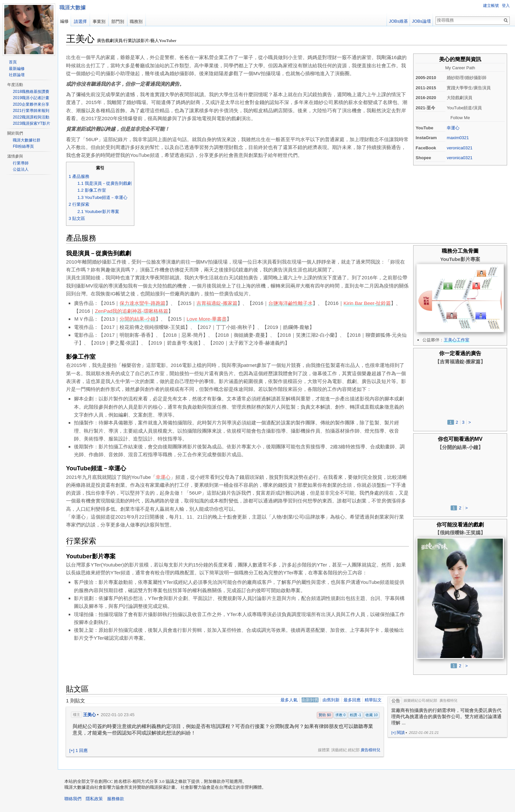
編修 (64, 21)
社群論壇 (17, 75)
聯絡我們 (73, 799)
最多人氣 (289, 700)
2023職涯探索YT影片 (32, 123)
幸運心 (453, 128)
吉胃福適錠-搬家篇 (217, 303)
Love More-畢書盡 (207, 319)
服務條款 (116, 799)
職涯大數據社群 (27, 140)
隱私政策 (94, 799)
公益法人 (21, 169)
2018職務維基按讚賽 (31, 92)
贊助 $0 (325, 715)
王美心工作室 (457, 340)
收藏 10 (372, 715)
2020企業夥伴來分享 (31, 104)
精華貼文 (373, 700)
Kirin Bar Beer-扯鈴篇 (367, 303)
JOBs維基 (398, 21)
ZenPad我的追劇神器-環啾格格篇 (132, 311)
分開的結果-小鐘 (138, 319)
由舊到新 (331, 700)
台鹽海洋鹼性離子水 (291, 303)
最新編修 (17, 69)
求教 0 (340, 715)
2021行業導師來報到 (31, 111)
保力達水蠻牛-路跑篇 (143, 303)
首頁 (13, 62)
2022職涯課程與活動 (31, 117)
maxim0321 (458, 138)
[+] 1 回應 (78, 750)
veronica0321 (459, 148)
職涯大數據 (73, 7)
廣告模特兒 (370, 750)
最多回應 (352, 700)
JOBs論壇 (421, 21)
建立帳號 (491, 6)
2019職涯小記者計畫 (31, 98)
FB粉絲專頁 (23, 146)
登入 (506, 6)
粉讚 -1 (356, 715)
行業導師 (21, 163)
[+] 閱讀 (398, 733)
